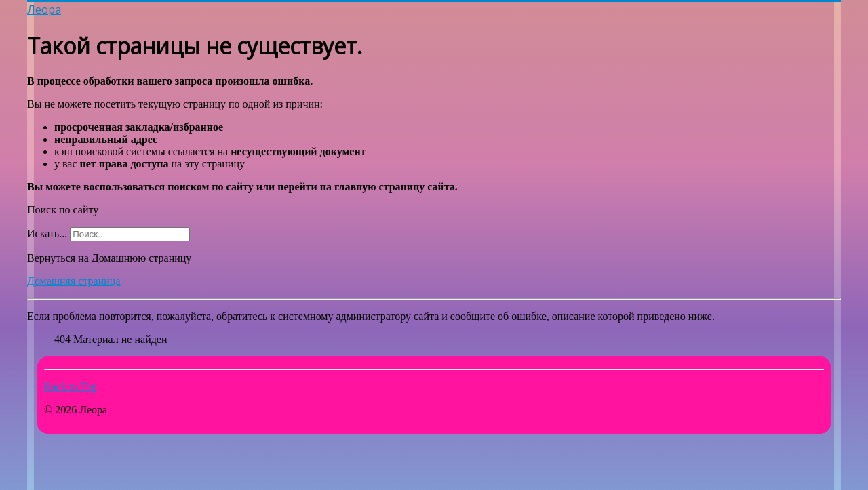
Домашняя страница (74, 281)
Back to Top (71, 387)
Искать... (47, 233)
